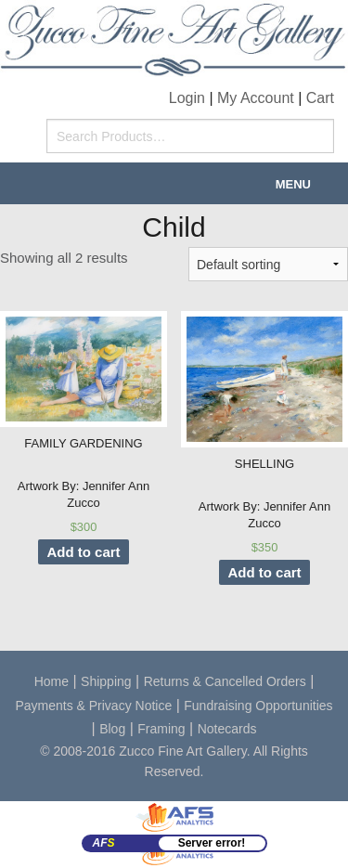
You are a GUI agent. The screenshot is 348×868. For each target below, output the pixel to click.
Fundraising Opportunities (258, 706)
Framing (161, 729)
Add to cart (83, 552)
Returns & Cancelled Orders (225, 681)
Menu (293, 184)
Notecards (227, 729)
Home (52, 681)
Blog (112, 729)
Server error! (212, 843)
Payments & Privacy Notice (93, 706)
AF (104, 843)
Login (187, 98)
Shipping (106, 681)
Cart (320, 98)
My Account (256, 98)
